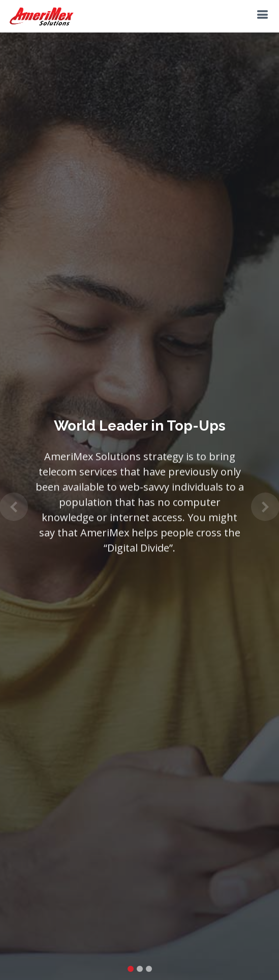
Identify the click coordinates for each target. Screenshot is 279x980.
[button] (14, 507)
